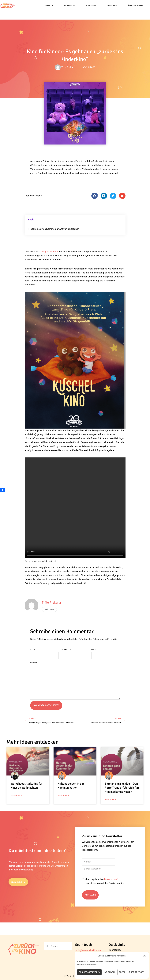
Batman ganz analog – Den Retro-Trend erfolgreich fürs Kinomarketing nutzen (122, 788)
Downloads (112, 6)
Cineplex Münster (50, 252)
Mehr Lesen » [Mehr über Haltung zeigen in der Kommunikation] (63, 795)
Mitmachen (91, 6)
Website (94, 650)
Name (32, 650)
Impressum (115, 950)
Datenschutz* (111, 879)
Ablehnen (110, 972)
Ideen (49, 6)
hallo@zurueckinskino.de (88, 950)
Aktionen (69, 6)
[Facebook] (3, 490)
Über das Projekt (136, 6)
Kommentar (34, 663)
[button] (144, 956)
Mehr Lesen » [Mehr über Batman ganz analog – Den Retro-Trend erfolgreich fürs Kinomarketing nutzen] (110, 799)
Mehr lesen (49, 609)
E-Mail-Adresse (66, 650)
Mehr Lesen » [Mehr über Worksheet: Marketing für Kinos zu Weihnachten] (16, 795)
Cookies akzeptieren (89, 972)
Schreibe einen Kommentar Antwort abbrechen (55, 229)
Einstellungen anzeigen (132, 972)
